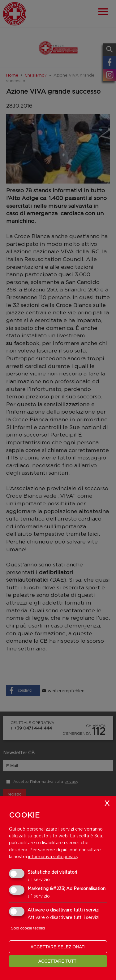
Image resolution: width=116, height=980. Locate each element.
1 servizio (39, 879)
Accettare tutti (58, 961)
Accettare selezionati (58, 947)
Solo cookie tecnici (28, 928)
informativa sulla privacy (53, 856)
